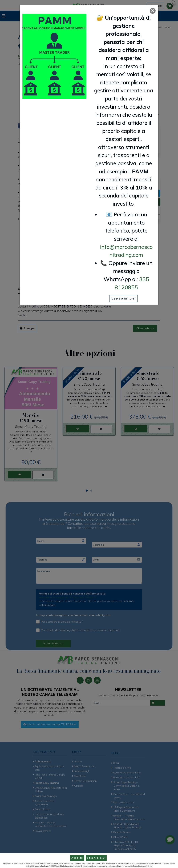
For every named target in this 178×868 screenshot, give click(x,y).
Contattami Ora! (124, 299)
